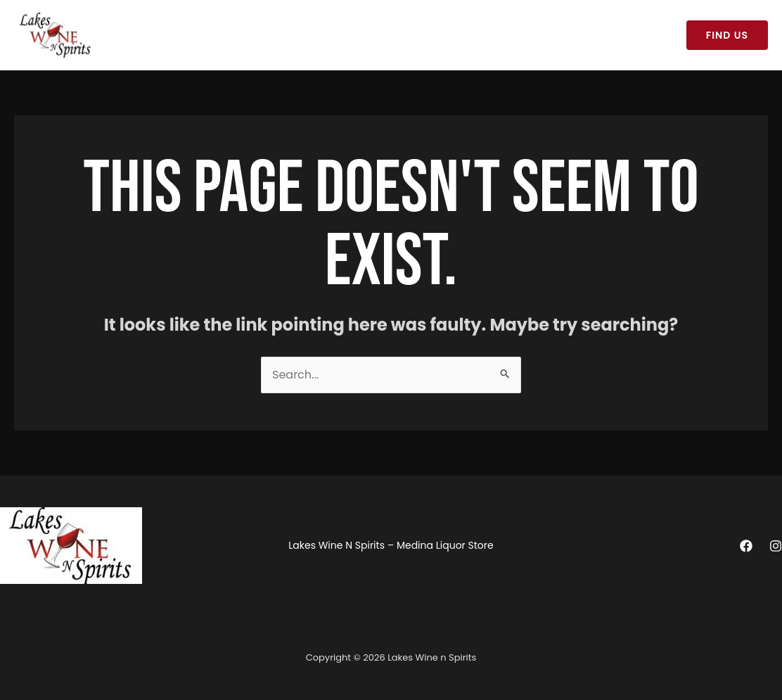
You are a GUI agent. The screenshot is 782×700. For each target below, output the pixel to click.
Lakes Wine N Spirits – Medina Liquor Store (223, 35)
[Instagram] (776, 546)
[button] (727, 35)
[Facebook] (746, 546)
